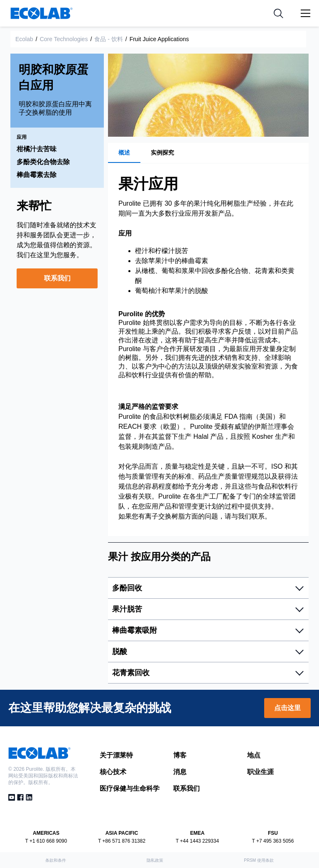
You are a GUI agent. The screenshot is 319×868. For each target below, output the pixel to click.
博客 (180, 755)
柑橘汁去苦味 (37, 149)
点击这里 (287, 708)
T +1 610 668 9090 (46, 841)
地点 (254, 755)
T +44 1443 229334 (197, 841)
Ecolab (24, 39)
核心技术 (113, 772)
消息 (180, 772)
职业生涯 (260, 772)
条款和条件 (56, 860)
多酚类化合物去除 (43, 162)
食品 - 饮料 (108, 39)
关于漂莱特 (116, 755)
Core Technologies (64, 39)
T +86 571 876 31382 (122, 841)
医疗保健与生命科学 (130, 788)
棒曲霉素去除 (37, 175)
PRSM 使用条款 (259, 860)
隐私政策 (155, 860)
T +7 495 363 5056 (273, 841)
